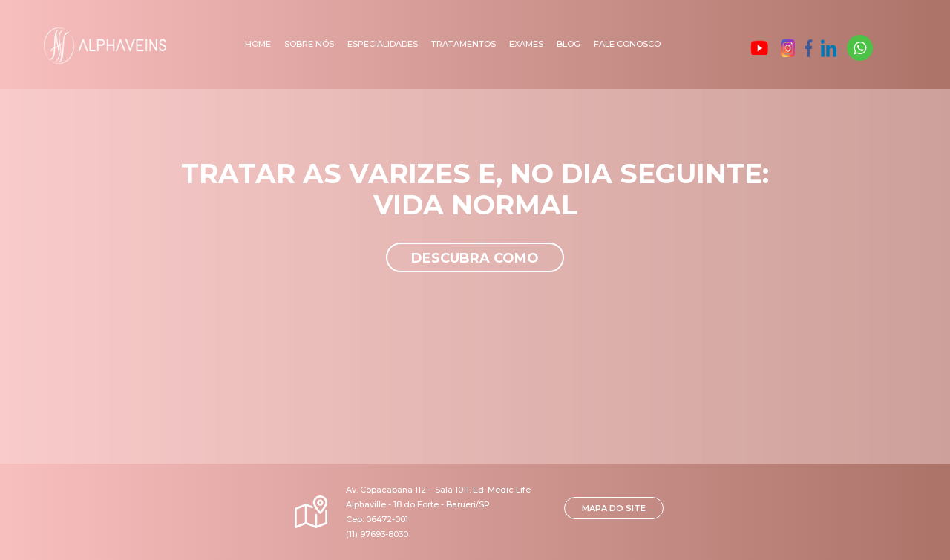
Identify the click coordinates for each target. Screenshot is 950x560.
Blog (569, 44)
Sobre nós (309, 44)
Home (258, 44)
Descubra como (475, 258)
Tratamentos (463, 44)
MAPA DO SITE (614, 508)
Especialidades (383, 44)
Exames (526, 44)
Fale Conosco (627, 44)
